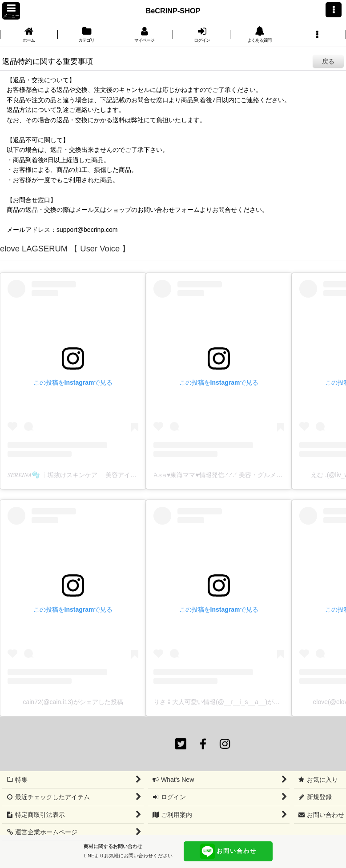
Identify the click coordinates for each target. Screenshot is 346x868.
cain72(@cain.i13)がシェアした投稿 (73, 702)
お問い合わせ (228, 851)
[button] (11, 11)
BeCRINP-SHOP (173, 11)
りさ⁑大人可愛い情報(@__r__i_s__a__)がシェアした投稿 (235, 702)
